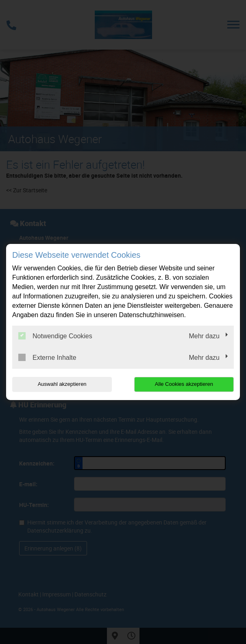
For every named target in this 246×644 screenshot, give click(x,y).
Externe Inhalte (47, 357)
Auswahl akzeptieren (62, 384)
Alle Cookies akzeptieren (184, 384)
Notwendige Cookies (55, 336)
